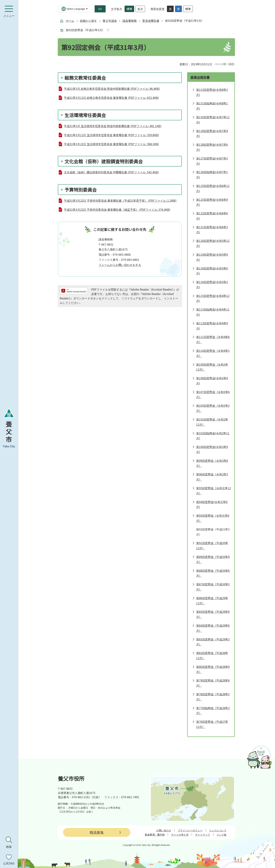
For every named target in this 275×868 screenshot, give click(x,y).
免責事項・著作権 (155, 835)
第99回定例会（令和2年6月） (212, 463)
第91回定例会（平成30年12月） (212, 545)
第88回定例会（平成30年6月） (213, 573)
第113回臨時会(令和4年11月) (213, 312)
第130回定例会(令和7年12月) (213, 120)
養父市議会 (110, 21)
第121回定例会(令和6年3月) (212, 230)
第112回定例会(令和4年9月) (212, 326)
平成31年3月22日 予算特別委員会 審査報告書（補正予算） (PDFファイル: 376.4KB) (117, 209)
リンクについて (218, 830)
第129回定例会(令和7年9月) (212, 133)
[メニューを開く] (9, 12)
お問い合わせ (164, 830)
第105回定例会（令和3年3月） (213, 408)
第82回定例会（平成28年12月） (212, 655)
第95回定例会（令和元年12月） (214, 491)
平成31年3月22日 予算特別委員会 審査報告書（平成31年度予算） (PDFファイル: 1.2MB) (120, 200)
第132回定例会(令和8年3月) (212, 92)
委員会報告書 (151, 21)
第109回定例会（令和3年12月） (212, 367)
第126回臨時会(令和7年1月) (212, 175)
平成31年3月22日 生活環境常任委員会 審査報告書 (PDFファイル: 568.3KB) (111, 144)
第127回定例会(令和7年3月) (212, 161)
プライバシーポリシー (190, 830)
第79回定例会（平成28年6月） (213, 683)
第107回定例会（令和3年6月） (213, 394)
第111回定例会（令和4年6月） (213, 339)
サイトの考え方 (180, 835)
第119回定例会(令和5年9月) (212, 257)
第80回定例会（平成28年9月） (213, 669)
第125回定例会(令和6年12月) (213, 188)
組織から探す (88, 21)
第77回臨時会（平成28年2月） (213, 710)
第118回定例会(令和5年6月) (212, 271)
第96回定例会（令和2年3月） (212, 477)
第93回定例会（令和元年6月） (213, 518)
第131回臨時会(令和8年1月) (212, 106)
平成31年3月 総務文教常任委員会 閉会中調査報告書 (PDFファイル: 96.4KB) (112, 89)
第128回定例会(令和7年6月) (212, 147)
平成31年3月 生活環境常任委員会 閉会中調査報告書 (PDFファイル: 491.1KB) (113, 126)
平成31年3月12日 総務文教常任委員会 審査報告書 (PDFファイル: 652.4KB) (111, 98)
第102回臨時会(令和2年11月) (213, 436)
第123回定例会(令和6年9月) (212, 202)
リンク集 (221, 835)
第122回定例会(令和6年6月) (212, 216)
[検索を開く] (9, 843)
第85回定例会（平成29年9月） (213, 614)
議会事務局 (130, 21)
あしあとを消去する (107, 30)
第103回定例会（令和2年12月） (212, 422)
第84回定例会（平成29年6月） (213, 628)
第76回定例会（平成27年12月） (212, 724)
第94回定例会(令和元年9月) (212, 504)
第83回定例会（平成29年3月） (213, 642)
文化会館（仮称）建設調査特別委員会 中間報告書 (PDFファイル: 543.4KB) (111, 172)
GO (100, 9)
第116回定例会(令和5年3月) (212, 284)
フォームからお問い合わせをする (120, 265)
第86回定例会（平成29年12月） (212, 601)
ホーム (70, 21)
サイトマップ (203, 835)
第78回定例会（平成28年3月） (213, 697)
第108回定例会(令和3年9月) (212, 381)
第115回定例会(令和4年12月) (213, 298)
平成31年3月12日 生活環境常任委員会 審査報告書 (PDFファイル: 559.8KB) (111, 135)
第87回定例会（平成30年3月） (213, 587)
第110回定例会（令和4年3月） (213, 353)
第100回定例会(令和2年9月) (212, 449)
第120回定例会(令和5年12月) (213, 243)
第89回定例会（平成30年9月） (213, 559)
